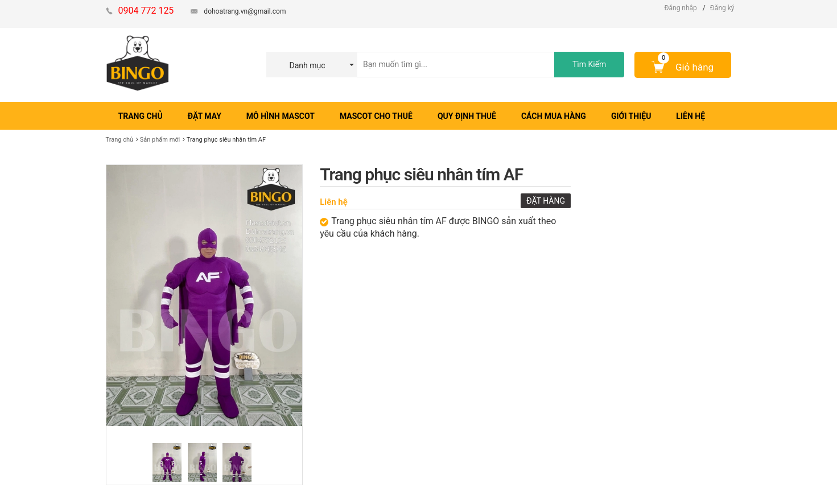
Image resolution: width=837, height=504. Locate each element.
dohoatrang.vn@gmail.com (245, 11)
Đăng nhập (680, 8)
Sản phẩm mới (160, 140)
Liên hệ (334, 202)
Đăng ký (722, 8)
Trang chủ (120, 140)
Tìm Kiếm (589, 64)
